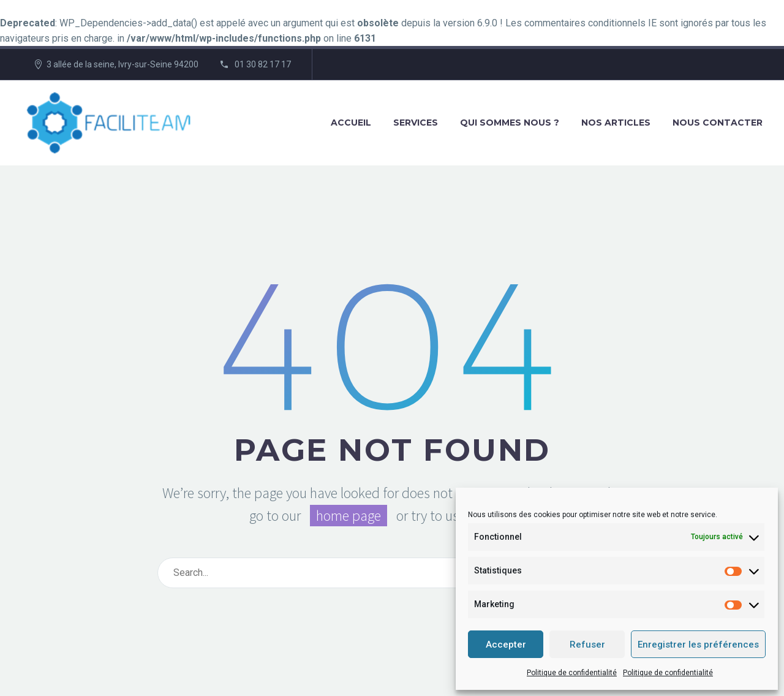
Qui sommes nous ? (510, 123)
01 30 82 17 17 (262, 64)
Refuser (587, 645)
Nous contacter (718, 123)
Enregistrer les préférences (698, 645)
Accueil (351, 123)
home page (349, 516)
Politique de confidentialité (572, 673)
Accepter (506, 645)
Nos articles (616, 123)
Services (416, 123)
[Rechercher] (392, 573)
